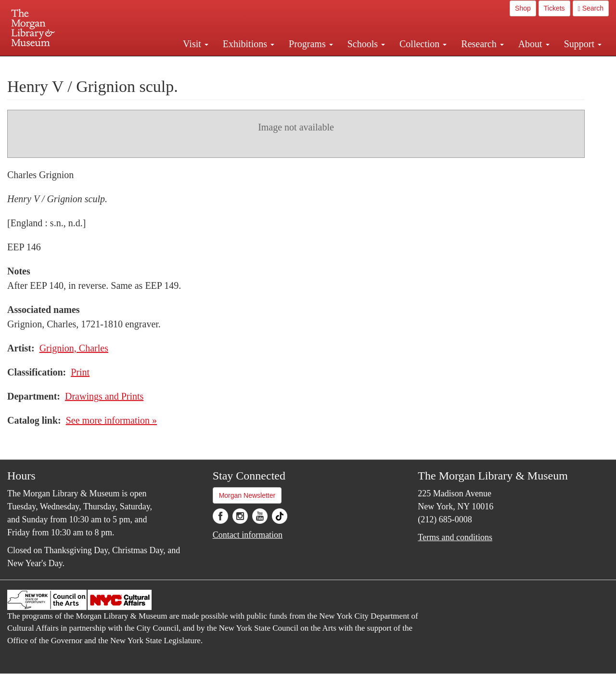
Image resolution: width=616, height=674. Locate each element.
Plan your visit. (193, 65)
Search (591, 8)
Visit (196, 44)
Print (80, 372)
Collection (423, 44)
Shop (523, 8)
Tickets (554, 8)
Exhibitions (249, 44)
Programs (311, 44)
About (534, 44)
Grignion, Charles (74, 348)
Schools (366, 44)
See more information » (111, 420)
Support (583, 44)
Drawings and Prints (104, 396)
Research (482, 44)
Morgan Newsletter (247, 495)
